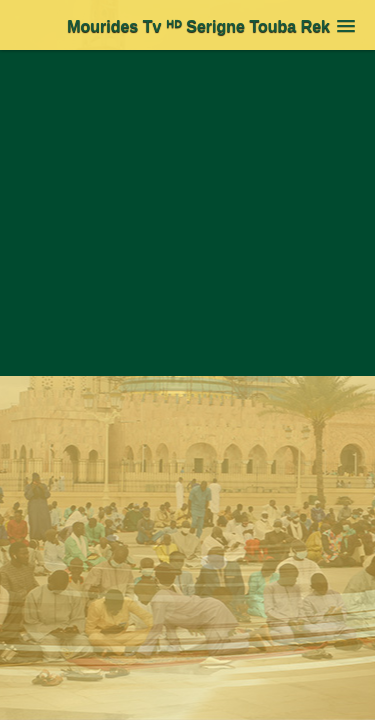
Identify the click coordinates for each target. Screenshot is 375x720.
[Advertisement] (187, 239)
